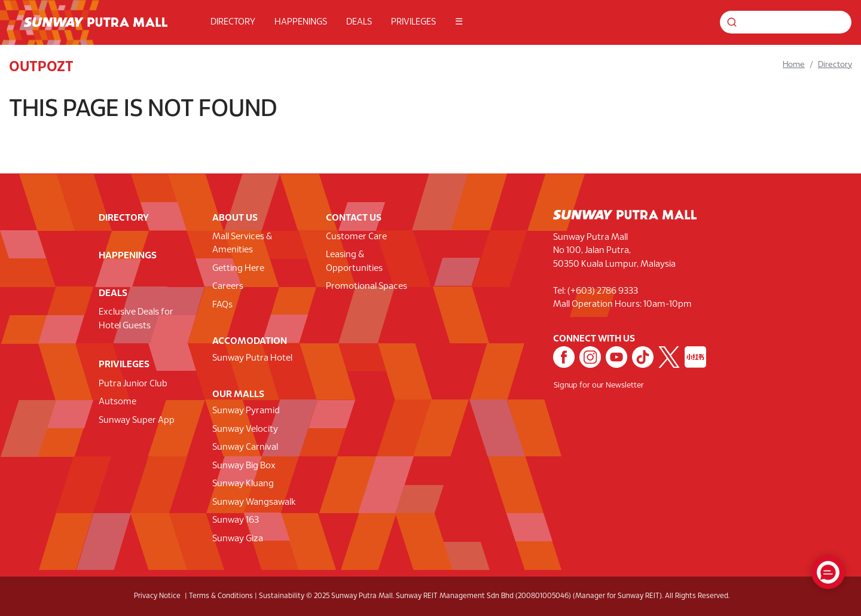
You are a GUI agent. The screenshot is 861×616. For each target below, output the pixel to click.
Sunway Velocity (245, 429)
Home (794, 65)
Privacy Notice (157, 596)
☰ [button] (459, 22)
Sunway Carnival (245, 447)
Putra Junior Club (133, 384)
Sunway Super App (137, 420)
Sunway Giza (238, 539)
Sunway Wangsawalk (254, 502)
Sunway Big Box (244, 466)
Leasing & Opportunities (354, 262)
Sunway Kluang (243, 484)
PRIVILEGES (413, 22)
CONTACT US (354, 218)
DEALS (359, 22)
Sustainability (282, 596)
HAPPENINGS (301, 22)
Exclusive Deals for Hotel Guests (136, 319)
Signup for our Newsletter (599, 386)
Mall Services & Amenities (242, 244)
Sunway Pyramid (246, 411)
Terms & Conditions (221, 596)
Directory (835, 65)
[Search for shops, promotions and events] (786, 22)
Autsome (117, 402)
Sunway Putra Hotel (252, 358)
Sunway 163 (236, 520)
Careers (228, 286)
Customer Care (356, 237)
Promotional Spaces (367, 286)
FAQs (222, 305)
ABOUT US (235, 218)
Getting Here (238, 269)
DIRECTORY (233, 22)
